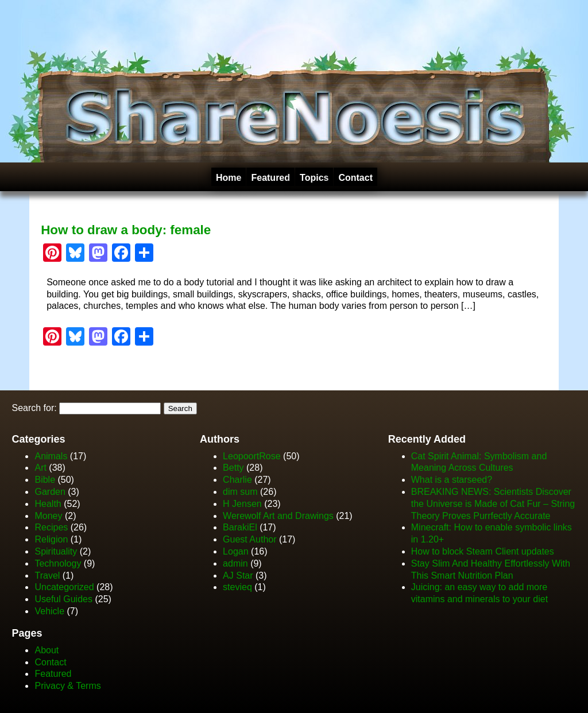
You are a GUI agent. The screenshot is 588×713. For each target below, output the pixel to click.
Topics (314, 178)
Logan (236, 551)
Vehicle (49, 611)
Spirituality (56, 551)
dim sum (240, 492)
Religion (51, 539)
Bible (45, 480)
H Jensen (242, 504)
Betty (233, 468)
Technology (58, 563)
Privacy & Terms (67, 686)
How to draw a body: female (126, 230)
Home (229, 178)
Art (40, 468)
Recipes (51, 527)
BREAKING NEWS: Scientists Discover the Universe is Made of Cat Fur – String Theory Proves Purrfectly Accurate (493, 504)
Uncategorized (64, 587)
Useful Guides (63, 599)
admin (235, 563)
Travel (47, 576)
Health (48, 504)
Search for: (34, 408)
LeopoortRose (253, 456)
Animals (51, 456)
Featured (270, 178)
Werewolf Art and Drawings (278, 516)
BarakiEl (240, 527)
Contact (355, 178)
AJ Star (238, 576)
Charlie (237, 480)
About (47, 650)
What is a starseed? (452, 480)
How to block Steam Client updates (483, 551)
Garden (50, 492)
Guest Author (249, 539)
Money (48, 516)
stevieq (237, 587)
